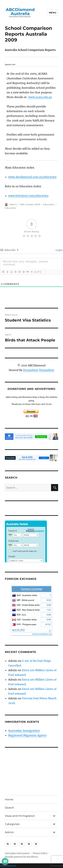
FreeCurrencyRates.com (42, 634)
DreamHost (31, 370)
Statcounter (8, 866)
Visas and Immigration (20, 816)
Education (49, 204)
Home (9, 799)
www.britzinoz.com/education (28, 196)
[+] (39, 272)
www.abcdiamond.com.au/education (32, 177)
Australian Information (17, 853)
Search (9, 808)
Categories (12, 824)
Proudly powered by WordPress (22, 857)
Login (59, 250)
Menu (53, 13)
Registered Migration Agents (27, 735)
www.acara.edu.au (40, 97)
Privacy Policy (40, 853)
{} (35, 272)
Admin (13, 204)
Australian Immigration (24, 731)
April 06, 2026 (18, 630)
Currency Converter (32, 589)
